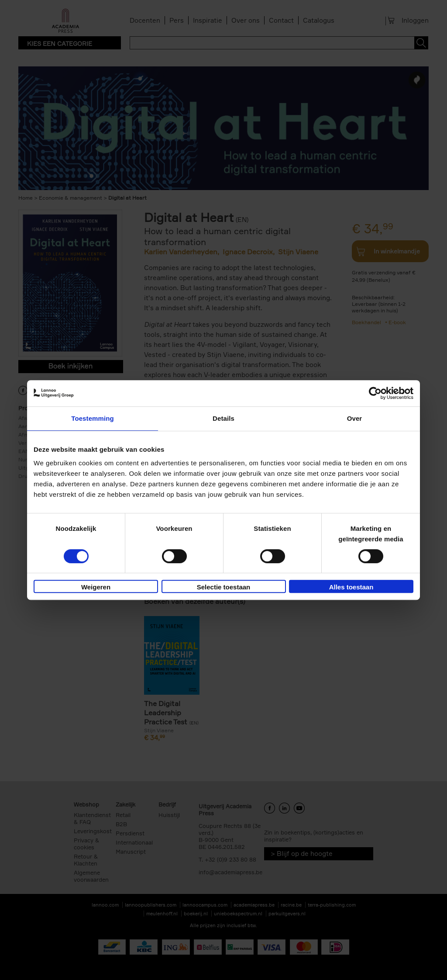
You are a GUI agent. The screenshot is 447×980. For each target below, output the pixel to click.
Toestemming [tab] (93, 418)
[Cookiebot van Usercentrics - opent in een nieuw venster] (375, 393)
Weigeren (96, 587)
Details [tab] (223, 418)
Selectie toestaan (224, 587)
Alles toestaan (351, 587)
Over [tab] (355, 418)
